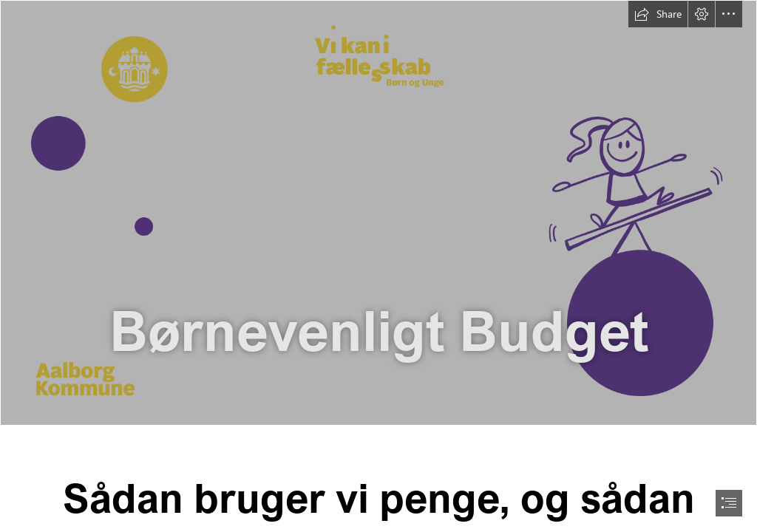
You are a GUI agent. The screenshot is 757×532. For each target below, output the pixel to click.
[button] (658, 14)
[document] (378, 266)
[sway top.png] (378, 213)
